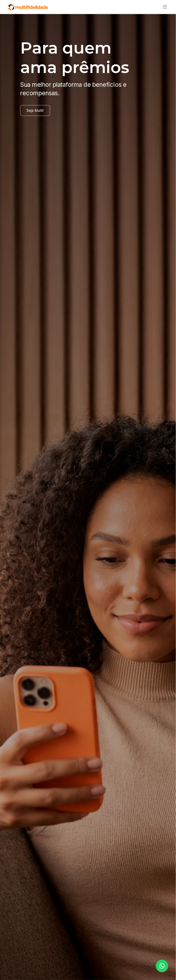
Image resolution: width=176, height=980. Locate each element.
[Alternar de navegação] (164, 7)
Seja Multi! (35, 110)
